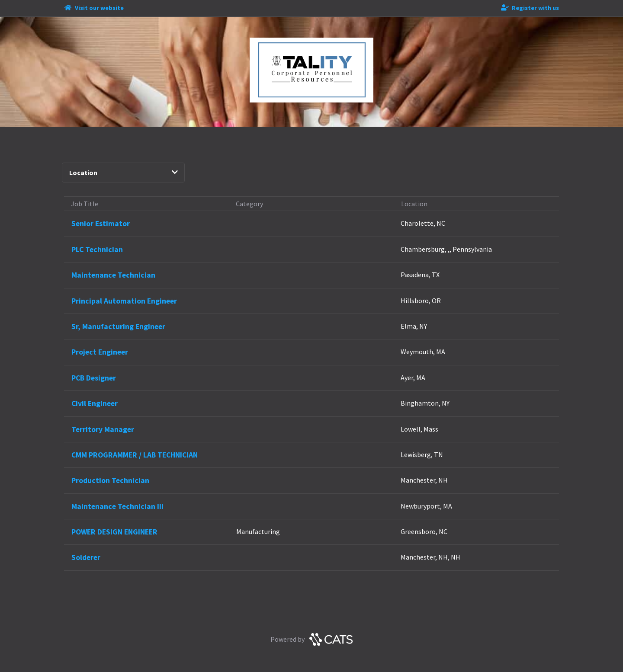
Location (123, 173)
